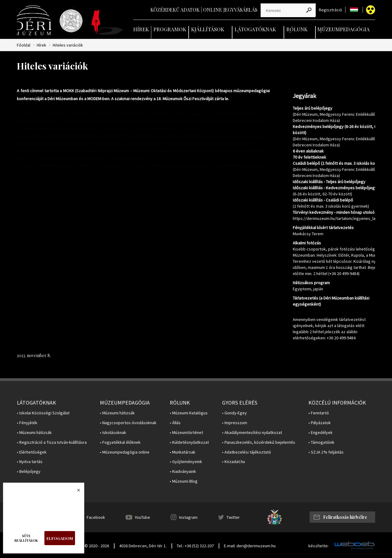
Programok (170, 29)
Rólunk (297, 29)
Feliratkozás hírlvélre (345, 517)
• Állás (175, 423)
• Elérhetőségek (32, 452)
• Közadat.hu (234, 462)
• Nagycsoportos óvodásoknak (128, 423)
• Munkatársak (183, 452)
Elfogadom (60, 538)
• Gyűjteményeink (186, 462)
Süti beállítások (26, 538)
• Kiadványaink (183, 471)
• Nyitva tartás (30, 462)
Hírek (141, 29)
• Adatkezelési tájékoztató (247, 452)
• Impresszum (235, 423)
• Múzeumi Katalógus (189, 413)
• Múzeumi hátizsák (34, 433)
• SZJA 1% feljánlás (326, 452)
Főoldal (24, 45)
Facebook (96, 517)
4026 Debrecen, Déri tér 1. (143, 546)
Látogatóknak (255, 29)
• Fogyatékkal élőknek (120, 442)
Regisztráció (330, 10)
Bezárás (75, 492)
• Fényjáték (27, 423)
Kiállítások (208, 29)
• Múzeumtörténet (186, 433)
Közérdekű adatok (175, 10)
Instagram (188, 517)
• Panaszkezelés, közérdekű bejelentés (259, 442)
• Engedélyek (320, 433)
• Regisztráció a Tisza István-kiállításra (52, 442)
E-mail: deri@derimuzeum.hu (250, 546)
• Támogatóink (321, 442)
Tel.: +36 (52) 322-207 (195, 546)
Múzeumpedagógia (343, 29)
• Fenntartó (319, 413)
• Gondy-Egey (234, 413)
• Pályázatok (320, 423)
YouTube (142, 517)
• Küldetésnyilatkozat (189, 442)
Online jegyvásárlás (230, 10)
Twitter (233, 517)
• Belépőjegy (29, 471)
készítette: (318, 546)
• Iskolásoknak (113, 433)
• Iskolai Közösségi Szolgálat (43, 413)
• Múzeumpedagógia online (125, 452)
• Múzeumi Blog (184, 481)
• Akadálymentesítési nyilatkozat (252, 433)
